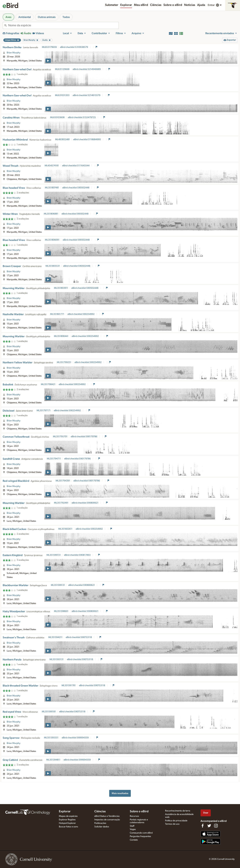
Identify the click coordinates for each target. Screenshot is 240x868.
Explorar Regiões (67, 820)
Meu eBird (141, 5)
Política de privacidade (176, 821)
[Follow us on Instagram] (216, 826)
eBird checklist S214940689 (87, 69)
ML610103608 (57, 117)
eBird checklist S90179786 (84, 437)
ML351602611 (65, 529)
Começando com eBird (141, 833)
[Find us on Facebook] (203, 826)
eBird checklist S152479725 (82, 117)
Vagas (133, 829)
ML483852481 (63, 140)
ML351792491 (61, 503)
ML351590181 (49, 712)
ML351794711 (54, 459)
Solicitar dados (102, 827)
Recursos (134, 816)
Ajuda (201, 5)
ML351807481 (52, 188)
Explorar (126, 5)
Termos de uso (172, 824)
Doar (206, 813)
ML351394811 (53, 760)
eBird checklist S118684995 (87, 140)
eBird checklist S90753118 (79, 637)
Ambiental (25, 17)
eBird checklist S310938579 (74, 47)
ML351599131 (58, 585)
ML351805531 (53, 266)
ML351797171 (44, 410)
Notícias (190, 5)
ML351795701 (60, 437)
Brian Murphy (14, 53)
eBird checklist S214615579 (87, 95)
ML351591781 (69, 686)
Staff (132, 826)
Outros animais (47, 17)
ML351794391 (63, 481)
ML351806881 (51, 214)
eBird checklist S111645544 (76, 166)
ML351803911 (61, 288)
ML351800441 (61, 336)
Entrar (211, 5)
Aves (8, 17)
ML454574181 (52, 166)
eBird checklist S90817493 (78, 555)
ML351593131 (57, 659)
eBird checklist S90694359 (75, 738)
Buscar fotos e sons (68, 827)
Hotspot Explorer (67, 823)
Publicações (100, 823)
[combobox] (63, 25)
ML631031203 (62, 95)
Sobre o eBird (173, 5)
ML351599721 (54, 555)
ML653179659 (49, 47)
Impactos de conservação (107, 820)
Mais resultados (120, 793)
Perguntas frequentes (140, 836)
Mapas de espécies (68, 816)
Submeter (112, 5)
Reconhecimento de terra (178, 811)
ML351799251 (64, 362)
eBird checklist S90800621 (85, 503)
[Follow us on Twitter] (209, 826)
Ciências (156, 5)
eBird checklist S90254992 (81, 314)
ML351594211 (55, 637)
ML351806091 (52, 240)
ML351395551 (51, 738)
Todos (66, 17)
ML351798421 (48, 384)
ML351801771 (57, 314)
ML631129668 (62, 69)
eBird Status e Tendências (107, 816)
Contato (134, 840)
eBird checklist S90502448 (76, 188)
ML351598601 (61, 611)
